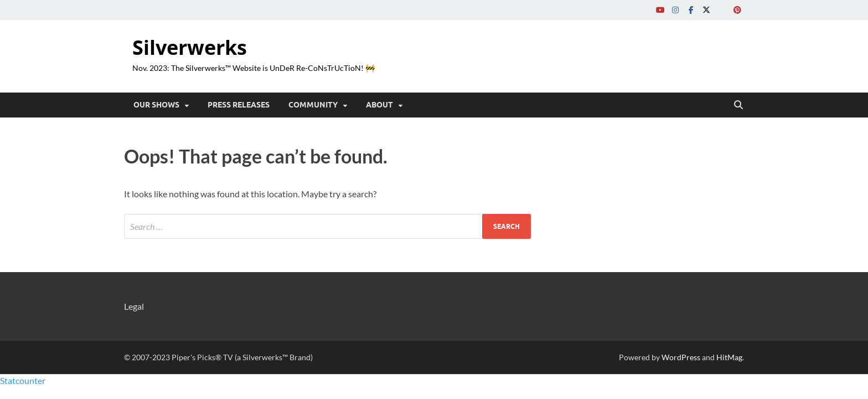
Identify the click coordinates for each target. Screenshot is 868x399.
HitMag (729, 357)
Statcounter (23, 380)
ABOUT (379, 105)
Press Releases (239, 105)
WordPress (681, 357)
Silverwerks (190, 47)
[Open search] (738, 105)
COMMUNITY (313, 105)
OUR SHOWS (156, 105)
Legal (134, 306)
